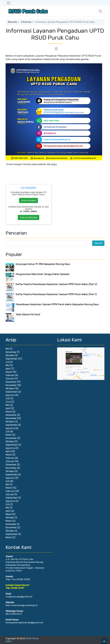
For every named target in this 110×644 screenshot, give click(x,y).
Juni (8, 402)
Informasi (26, 22)
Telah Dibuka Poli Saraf (28, 315)
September (11, 359)
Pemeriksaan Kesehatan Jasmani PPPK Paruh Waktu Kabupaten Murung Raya (57, 304)
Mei (7, 349)
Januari (10, 379)
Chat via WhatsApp (29, 217)
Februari (10, 375)
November (11, 352)
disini (54, 164)
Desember (11, 382)
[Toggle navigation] (8, 3)
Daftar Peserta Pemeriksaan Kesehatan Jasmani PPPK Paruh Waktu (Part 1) (56, 294)
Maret (9, 372)
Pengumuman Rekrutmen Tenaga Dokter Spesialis (42, 274)
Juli (8, 362)
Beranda (12, 22)
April (8, 369)
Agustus (10, 395)
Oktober (10, 355)
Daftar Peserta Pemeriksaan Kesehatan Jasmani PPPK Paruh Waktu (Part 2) (56, 284)
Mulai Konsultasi (29, 200)
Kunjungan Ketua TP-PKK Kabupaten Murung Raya (43, 264)
